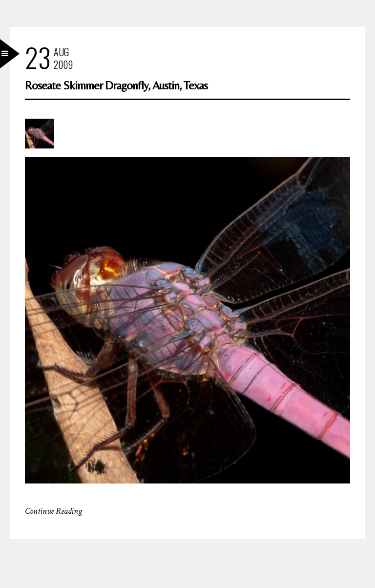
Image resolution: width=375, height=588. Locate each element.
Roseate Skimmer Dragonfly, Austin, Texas (116, 85)
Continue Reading (53, 511)
